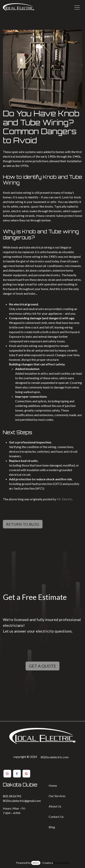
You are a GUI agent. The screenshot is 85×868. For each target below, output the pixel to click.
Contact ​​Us (56, 817)
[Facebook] (17, 774)
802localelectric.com (55, 757)
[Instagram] (7, 774)
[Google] (26, 774)
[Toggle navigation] (77, 7)
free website (61, 863)
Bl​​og (52, 827)
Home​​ (53, 785)
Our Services (57, 796)
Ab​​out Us (55, 806)
